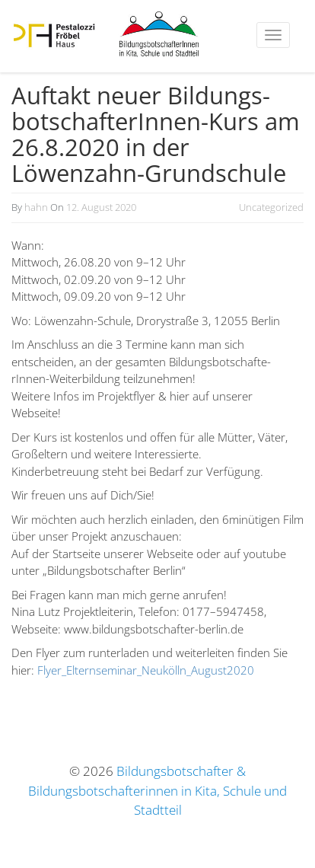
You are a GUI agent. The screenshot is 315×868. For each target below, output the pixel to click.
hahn (36, 207)
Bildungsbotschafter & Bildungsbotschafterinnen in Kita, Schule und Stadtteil (157, 790)
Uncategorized (271, 207)
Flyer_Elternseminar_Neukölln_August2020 (146, 670)
